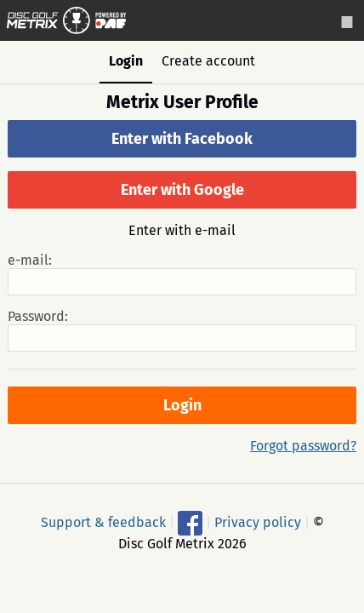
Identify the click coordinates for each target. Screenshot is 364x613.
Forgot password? (303, 446)
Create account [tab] (208, 61)
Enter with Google (182, 190)
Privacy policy (258, 522)
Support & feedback (103, 522)
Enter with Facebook (182, 139)
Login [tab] (126, 61)
